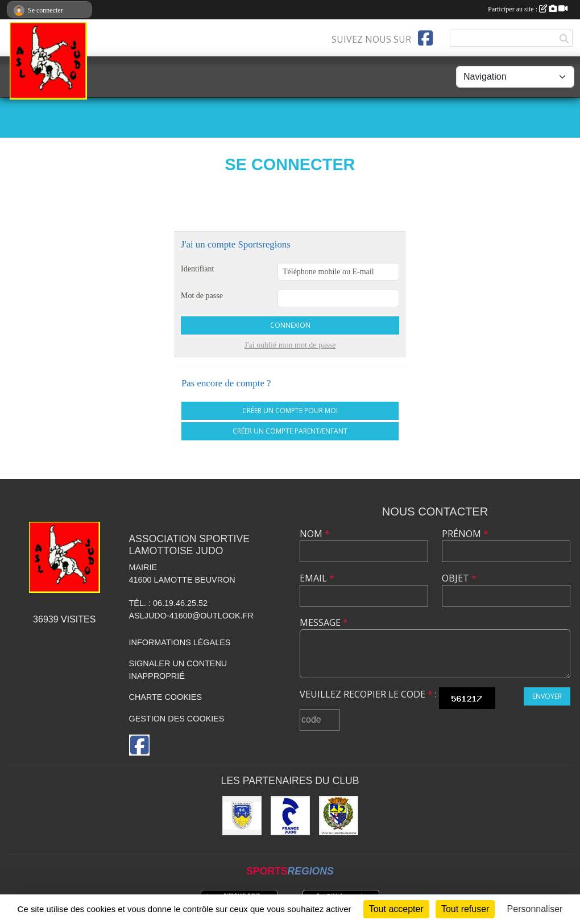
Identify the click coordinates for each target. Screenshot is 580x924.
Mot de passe (202, 296)
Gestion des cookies (177, 719)
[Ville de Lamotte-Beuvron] (339, 816)
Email (317, 578)
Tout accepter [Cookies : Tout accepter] (396, 909)
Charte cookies (165, 697)
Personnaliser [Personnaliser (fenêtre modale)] (535, 909)
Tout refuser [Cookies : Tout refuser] (465, 909)
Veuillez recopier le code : (368, 694)
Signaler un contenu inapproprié (178, 670)
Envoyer (547, 696)
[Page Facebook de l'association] (425, 38)
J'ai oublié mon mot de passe (290, 345)
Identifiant (197, 269)
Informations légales (180, 642)
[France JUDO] (290, 816)
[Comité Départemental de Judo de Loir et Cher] (242, 816)
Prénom (465, 534)
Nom (315, 534)
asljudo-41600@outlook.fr (191, 616)
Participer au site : (528, 9)
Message (324, 622)
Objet (459, 578)
